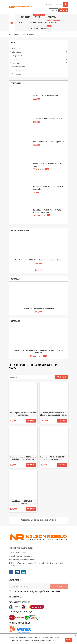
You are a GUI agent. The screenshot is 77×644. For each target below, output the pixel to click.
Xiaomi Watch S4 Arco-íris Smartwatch (48, 119)
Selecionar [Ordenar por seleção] (14, 377)
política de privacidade (50, 591)
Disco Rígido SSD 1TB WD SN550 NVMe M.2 (23, 502)
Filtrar (62, 377)
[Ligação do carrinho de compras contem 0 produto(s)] (64, 10)
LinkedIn (23, 572)
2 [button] (38, 270)
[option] (39, 251)
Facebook (11, 572)
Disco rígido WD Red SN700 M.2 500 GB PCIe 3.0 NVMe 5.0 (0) (54, 458)
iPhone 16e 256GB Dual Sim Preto (46, 96)
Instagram (17, 572)
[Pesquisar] (56, 4)
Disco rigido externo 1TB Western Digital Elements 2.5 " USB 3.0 (23, 458)
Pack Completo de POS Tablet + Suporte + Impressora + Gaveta (39, 260)
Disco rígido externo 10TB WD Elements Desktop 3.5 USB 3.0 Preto (54, 414)
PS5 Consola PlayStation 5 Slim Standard (38, 308)
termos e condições (28, 591)
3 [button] (41, 270)
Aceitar (69, 640)
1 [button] (36, 270)
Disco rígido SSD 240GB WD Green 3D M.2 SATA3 (23, 414)
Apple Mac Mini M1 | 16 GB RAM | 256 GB (48, 142)
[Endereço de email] (30, 586)
